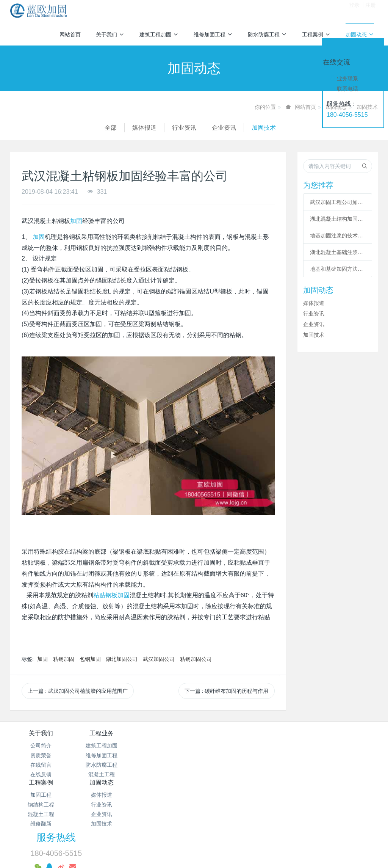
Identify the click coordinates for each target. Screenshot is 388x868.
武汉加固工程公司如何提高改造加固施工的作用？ (338, 202)
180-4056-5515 (347, 115)
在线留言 (41, 765)
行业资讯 (90, 128)
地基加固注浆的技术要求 (338, 235)
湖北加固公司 (122, 659)
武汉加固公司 (159, 659)
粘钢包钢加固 (295, 827)
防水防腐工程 (267, 35)
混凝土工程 (102, 774)
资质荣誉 (41, 755)
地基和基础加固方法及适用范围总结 (338, 269)
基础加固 (341, 827)
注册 (371, 11)
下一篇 (227, 691)
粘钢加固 (64, 659)
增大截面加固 (183, 840)
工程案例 (316, 35)
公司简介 (41, 746)
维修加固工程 (213, 35)
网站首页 (70, 35)
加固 (76, 221)
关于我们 (110, 35)
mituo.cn (242, 852)
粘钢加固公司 (196, 659)
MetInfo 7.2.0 (182, 852)
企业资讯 (130, 128)
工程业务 (102, 733)
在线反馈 (41, 774)
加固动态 (360, 35)
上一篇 (78, 691)
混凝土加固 (200, 827)
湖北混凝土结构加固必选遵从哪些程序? (338, 219)
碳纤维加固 (246, 827)
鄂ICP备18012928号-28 (275, 796)
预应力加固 (233, 840)
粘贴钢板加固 (111, 595)
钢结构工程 (163, 755)
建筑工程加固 (159, 35)
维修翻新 (163, 774)
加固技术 (169, 128)
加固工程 (163, 746)
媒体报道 (50, 128)
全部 (16, 128)
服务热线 (301, 738)
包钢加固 (90, 659)
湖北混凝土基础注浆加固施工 (338, 252)
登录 (354, 11)
